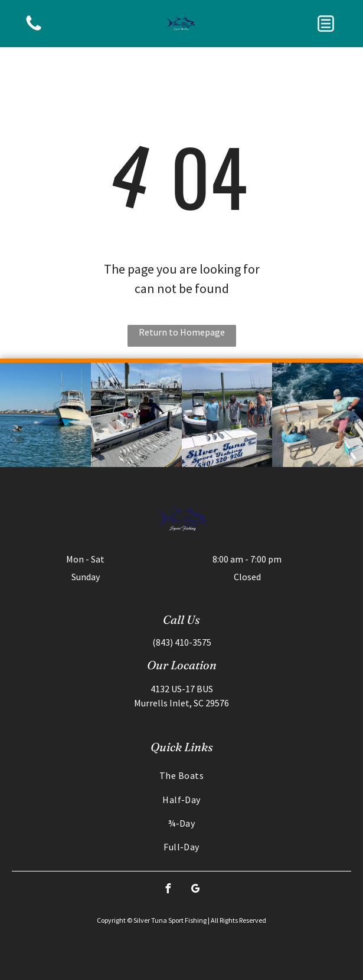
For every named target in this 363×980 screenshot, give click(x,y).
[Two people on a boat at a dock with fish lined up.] (136, 415)
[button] (326, 24)
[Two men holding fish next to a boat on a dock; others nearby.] (227, 415)
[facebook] (168, 890)
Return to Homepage (182, 332)
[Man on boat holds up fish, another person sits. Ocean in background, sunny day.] (318, 415)
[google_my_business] (195, 890)
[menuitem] (181, 775)
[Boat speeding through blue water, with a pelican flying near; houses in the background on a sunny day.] (45, 415)
